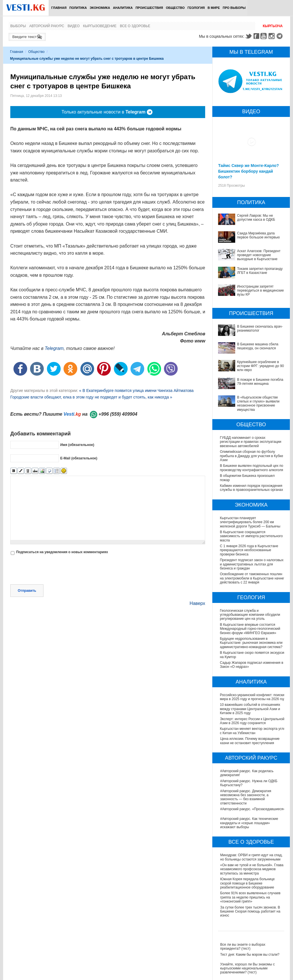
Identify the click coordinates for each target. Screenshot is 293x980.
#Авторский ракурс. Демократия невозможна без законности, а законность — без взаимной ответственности (246, 797)
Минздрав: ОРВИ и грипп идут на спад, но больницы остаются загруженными (251, 857)
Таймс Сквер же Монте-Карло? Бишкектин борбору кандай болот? (248, 171)
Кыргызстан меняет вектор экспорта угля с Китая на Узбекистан (253, 731)
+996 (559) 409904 (118, 414)
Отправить (27, 591)
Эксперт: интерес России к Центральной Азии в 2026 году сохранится (252, 721)
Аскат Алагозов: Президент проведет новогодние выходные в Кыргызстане (259, 255)
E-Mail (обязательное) (79, 458)
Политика (78, 8)
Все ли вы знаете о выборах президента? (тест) (243, 947)
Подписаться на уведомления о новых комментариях (62, 552)
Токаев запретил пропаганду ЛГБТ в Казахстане (260, 271)
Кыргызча (273, 26)
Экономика (100, 8)
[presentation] (54, 570)
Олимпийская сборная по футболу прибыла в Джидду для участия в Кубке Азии (251, 456)
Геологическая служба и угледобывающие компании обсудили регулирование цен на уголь (250, 615)
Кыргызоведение (100, 26)
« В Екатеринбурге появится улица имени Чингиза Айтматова (136, 391)
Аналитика (123, 8)
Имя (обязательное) (77, 445)
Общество (175, 8)
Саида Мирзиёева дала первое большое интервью (258, 235)
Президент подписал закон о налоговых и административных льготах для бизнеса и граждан (252, 564)
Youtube (264, 36)
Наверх (197, 603)
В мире (214, 8)
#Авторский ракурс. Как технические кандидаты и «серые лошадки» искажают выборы (249, 823)
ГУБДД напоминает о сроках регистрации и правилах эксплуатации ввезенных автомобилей (250, 442)
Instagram (272, 36)
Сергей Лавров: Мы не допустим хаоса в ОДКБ (256, 218)
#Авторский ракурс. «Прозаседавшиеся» (253, 809)
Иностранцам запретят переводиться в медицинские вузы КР (260, 291)
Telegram (280, 36)
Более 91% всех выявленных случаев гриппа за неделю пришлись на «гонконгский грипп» (250, 897)
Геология (196, 8)
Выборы (18, 26)
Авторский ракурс (47, 26)
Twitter (248, 36)
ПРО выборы (234, 8)
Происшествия (149, 8)
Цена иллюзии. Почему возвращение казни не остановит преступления (250, 741)
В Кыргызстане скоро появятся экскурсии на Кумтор (245, 655)
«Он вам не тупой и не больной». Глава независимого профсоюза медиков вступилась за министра (252, 869)
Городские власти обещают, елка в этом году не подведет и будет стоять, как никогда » (91, 397)
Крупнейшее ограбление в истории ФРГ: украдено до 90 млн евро (260, 366)
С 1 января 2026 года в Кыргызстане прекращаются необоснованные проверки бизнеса (249, 550)
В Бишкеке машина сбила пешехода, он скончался (258, 346)
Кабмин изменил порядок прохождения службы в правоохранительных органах (251, 488)
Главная (59, 8)
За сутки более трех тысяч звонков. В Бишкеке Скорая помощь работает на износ (250, 912)
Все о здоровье (135, 26)
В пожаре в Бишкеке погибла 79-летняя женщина (260, 382)
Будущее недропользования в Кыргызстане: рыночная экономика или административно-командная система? (251, 643)
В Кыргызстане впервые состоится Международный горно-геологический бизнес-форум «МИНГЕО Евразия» (250, 629)
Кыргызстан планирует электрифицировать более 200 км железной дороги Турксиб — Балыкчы (250, 522)
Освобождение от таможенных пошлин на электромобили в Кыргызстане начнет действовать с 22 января (253, 578)
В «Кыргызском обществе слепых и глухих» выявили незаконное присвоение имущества (258, 404)
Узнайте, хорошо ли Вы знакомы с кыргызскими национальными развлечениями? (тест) (247, 968)
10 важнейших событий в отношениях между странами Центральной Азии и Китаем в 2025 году (250, 709)
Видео (74, 26)
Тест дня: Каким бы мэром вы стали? (250, 955)
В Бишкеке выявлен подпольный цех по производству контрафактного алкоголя (251, 468)
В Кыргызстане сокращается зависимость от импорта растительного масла (251, 536)
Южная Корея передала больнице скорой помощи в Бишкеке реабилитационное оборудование (247, 883)
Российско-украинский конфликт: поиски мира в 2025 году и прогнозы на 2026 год (253, 697)
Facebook (256, 36)
